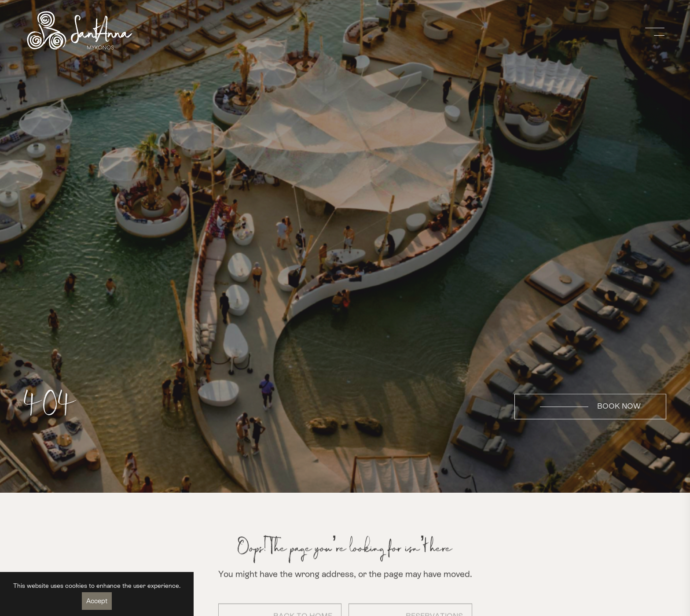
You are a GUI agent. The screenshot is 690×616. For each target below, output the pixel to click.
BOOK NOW (590, 406)
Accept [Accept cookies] (97, 601)
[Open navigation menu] (656, 32)
